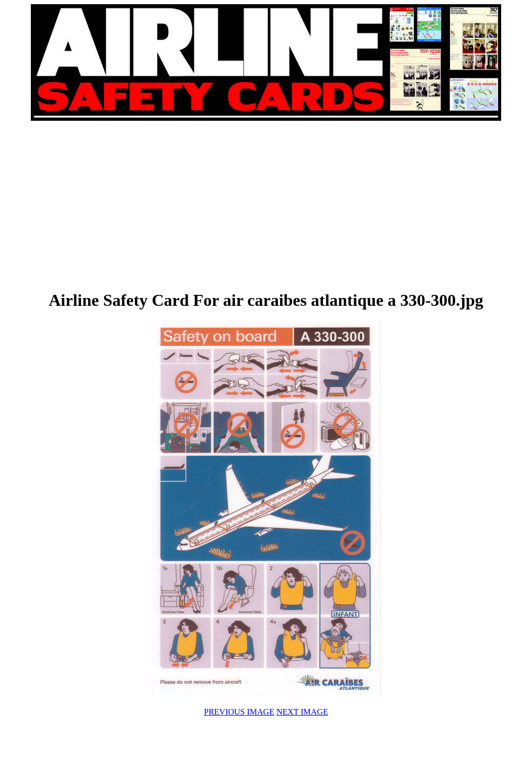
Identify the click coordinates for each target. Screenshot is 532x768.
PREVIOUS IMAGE (239, 712)
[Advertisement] (149, 205)
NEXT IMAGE (302, 712)
